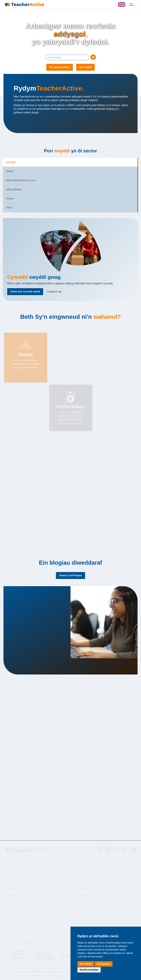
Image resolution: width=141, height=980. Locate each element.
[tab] (70, 162)
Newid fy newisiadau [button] (89, 970)
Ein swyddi (85, 67)
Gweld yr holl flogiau (70, 575)
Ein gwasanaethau (60, 67)
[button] (132, 4)
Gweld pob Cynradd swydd (25, 292)
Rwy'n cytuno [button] (86, 964)
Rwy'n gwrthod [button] (104, 964)
